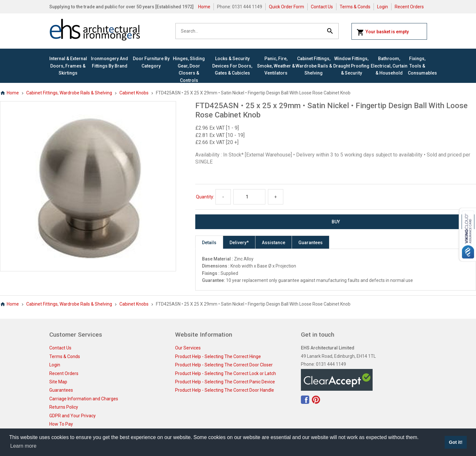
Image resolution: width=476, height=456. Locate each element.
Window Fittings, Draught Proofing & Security (351, 66)
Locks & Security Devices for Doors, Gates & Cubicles (232, 66)
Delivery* (239, 243)
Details (209, 243)
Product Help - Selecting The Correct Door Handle (225, 390)
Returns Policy (64, 407)
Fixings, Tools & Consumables (417, 66)
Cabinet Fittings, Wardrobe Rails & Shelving (314, 66)
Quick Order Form (286, 7)
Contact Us (322, 7)
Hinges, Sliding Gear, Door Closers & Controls (189, 69)
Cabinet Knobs (134, 93)
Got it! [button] (456, 442)
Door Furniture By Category (151, 62)
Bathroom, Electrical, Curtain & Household (389, 66)
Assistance (274, 243)
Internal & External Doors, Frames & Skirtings (68, 66)
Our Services (188, 348)
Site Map (58, 382)
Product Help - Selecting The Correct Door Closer (224, 365)
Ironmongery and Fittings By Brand (109, 62)
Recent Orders (409, 7)
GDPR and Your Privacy (73, 416)
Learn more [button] (23, 446)
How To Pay (61, 424)
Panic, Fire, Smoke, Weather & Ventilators (276, 66)
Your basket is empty (383, 32)
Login (383, 7)
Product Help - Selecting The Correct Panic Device (225, 382)
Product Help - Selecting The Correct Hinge (218, 356)
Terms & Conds (355, 7)
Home (204, 7)
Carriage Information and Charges (84, 399)
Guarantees (311, 243)
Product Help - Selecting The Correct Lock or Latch (226, 373)
